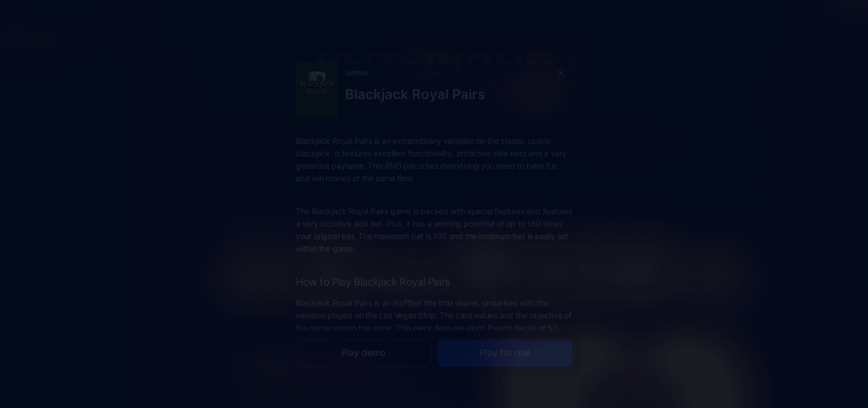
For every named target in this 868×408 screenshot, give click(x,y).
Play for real (505, 342)
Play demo (363, 342)
